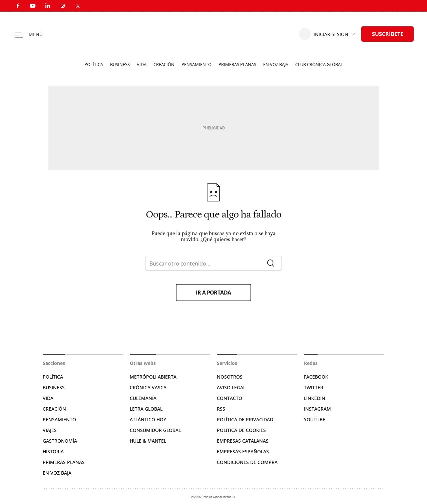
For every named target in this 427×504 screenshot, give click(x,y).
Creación (164, 64)
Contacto (230, 398)
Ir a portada (213, 293)
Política (94, 64)
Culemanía (143, 398)
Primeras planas (237, 64)
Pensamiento (196, 64)
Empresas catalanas (243, 441)
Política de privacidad (245, 419)
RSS (221, 409)
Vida (142, 64)
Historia (53, 451)
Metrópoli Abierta (153, 377)
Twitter (314, 387)
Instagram (317, 409)
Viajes (50, 430)
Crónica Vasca (148, 387)
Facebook (316, 377)
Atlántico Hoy (148, 419)
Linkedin (315, 398)
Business (120, 64)
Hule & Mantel (148, 441)
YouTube (315, 419)
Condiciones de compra (247, 462)
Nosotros (230, 377)
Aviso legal (231, 387)
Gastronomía (60, 441)
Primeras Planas (64, 462)
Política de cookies (241, 430)
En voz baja (276, 64)
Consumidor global (155, 430)
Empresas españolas (243, 451)
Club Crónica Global (319, 64)
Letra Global (146, 409)
